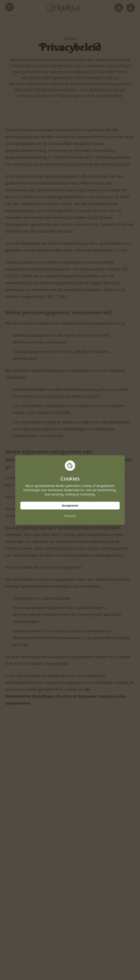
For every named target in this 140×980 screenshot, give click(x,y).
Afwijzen (70, 516)
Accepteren (70, 505)
